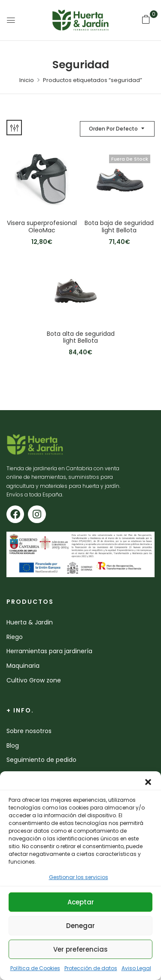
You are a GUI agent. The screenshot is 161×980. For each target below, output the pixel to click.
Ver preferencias (80, 949)
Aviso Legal (136, 968)
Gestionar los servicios (79, 877)
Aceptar (81, 902)
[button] (148, 782)
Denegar (80, 926)
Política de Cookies (35, 968)
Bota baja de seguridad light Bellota (119, 227)
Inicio (27, 80)
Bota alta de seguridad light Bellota (81, 338)
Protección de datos (91, 968)
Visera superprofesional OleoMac (42, 227)
